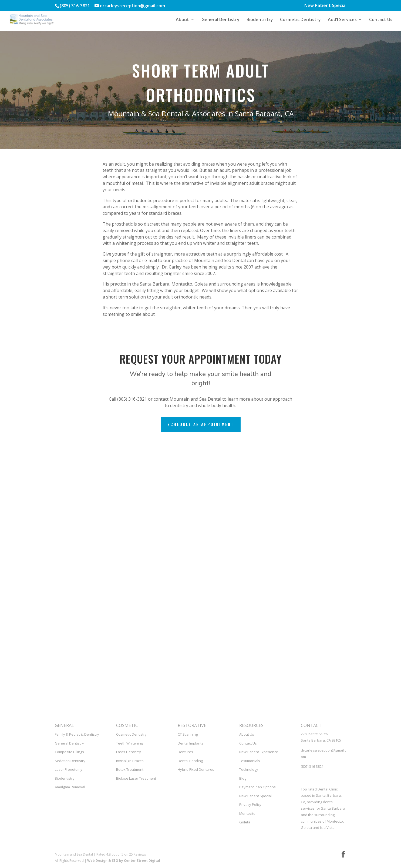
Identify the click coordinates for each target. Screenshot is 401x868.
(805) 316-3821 (312, 766)
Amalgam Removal (70, 787)
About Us (247, 734)
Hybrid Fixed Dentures (196, 769)
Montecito (247, 813)
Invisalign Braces (130, 761)
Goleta (245, 822)
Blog (243, 778)
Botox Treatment (130, 769)
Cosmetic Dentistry (300, 20)
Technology (249, 769)
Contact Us (381, 20)
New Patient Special (325, 6)
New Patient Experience (259, 752)
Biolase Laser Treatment (136, 778)
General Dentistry (220, 20)
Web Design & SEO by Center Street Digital (124, 861)
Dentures (185, 752)
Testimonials (250, 761)
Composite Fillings (69, 752)
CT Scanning (188, 734)
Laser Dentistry (129, 752)
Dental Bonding (190, 761)
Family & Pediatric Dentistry (77, 734)
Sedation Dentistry (70, 761)
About (182, 20)
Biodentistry (260, 20)
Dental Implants (191, 743)
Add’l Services (342, 20)
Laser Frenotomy (69, 769)
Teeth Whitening (129, 743)
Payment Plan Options (257, 787)
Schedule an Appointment (201, 424)
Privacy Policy (250, 805)
